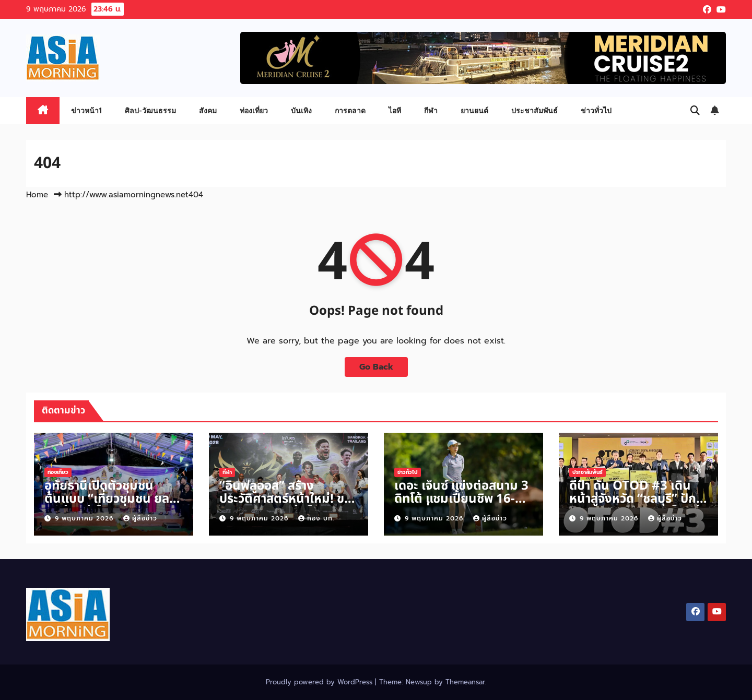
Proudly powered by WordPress (320, 682)
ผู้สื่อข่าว (140, 518)
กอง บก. (316, 518)
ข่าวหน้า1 (86, 110)
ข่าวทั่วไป (596, 110)
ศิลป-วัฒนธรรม (150, 110)
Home (37, 195)
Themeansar (465, 682)
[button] (695, 111)
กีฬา (431, 110)
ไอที (395, 110)
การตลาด (350, 110)
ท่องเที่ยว (254, 110)
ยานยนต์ (474, 110)
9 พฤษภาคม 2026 (85, 518)
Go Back (376, 367)
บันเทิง (301, 110)
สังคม (208, 110)
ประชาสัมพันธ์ (534, 110)
